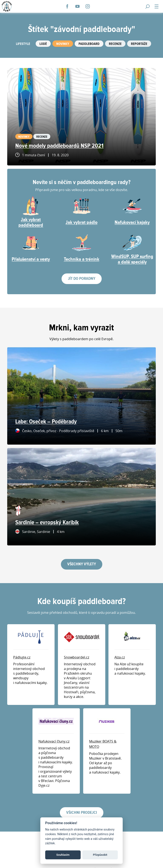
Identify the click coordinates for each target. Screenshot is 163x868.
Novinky (63, 44)
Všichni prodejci (82, 813)
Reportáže (139, 44)
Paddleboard (89, 44)
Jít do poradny (82, 279)
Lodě (43, 44)
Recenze (115, 44)
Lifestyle (23, 44)
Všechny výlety (82, 564)
